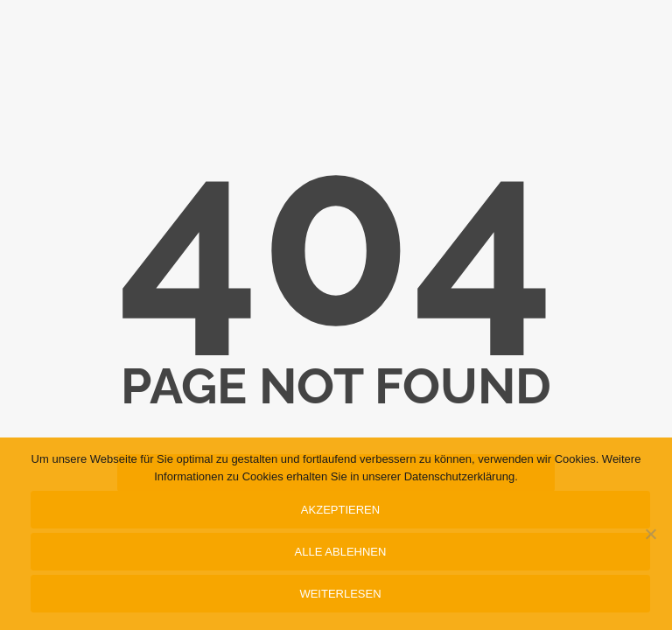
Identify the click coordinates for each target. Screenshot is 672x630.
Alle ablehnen (341, 552)
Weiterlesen (340, 594)
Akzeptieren (340, 510)
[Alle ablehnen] (650, 534)
